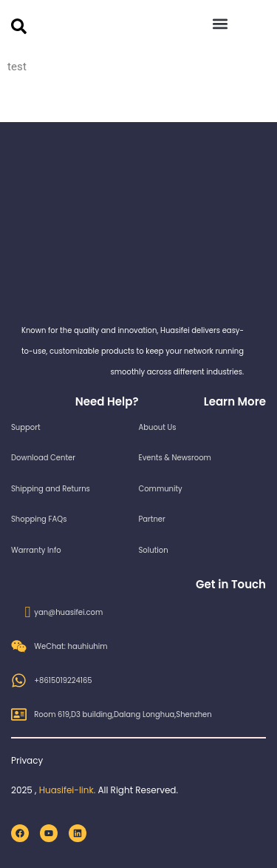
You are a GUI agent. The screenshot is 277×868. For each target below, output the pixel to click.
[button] (220, 23)
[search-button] (19, 26)
